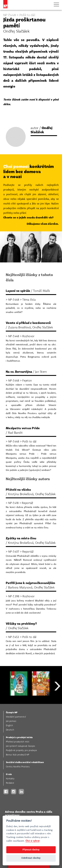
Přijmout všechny (31, 850)
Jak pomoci (11, 721)
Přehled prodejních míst (18, 742)
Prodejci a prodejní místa (19, 738)
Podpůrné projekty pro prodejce (21, 750)
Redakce (10, 783)
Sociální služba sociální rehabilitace (25, 762)
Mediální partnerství (16, 717)
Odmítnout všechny (31, 858)
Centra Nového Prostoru (18, 767)
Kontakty (10, 779)
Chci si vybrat (33, 841)
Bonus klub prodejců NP (18, 755)
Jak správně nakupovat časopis (21, 746)
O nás (9, 774)
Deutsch (10, 730)
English (9, 726)
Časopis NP (12, 713)
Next (57, 698)
